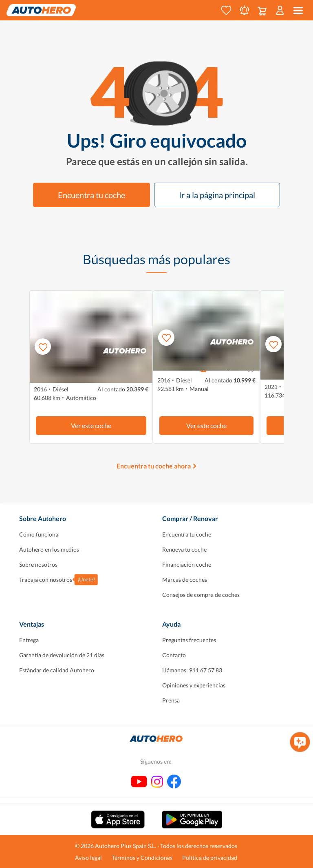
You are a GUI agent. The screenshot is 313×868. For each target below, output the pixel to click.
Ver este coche (91, 425)
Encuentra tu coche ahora (154, 466)
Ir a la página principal (217, 195)
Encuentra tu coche (91, 195)
